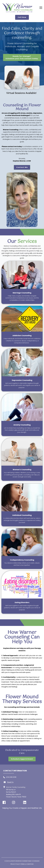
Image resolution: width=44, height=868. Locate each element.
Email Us (10, 782)
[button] (41, 8)
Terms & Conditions (27, 864)
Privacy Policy (15, 864)
